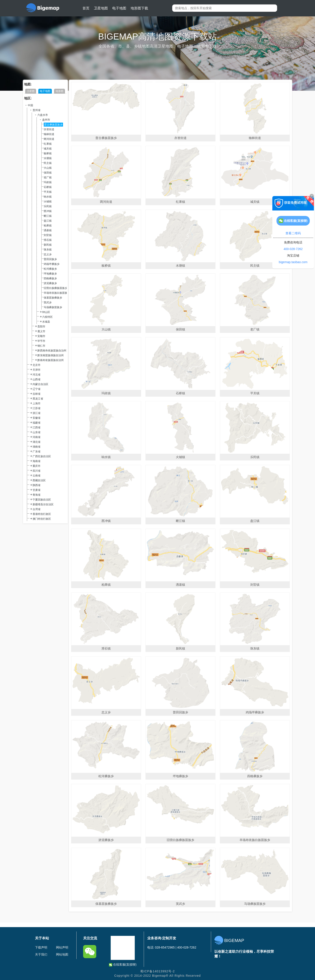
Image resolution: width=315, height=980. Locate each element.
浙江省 (37, 413)
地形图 (59, 91)
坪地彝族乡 (50, 274)
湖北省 (37, 442)
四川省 (37, 471)
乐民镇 (48, 206)
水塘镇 (48, 158)
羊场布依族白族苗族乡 (57, 293)
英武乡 (48, 302)
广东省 (37, 452)
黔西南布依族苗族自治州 (52, 351)
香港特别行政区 (42, 514)
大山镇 (48, 168)
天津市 (37, 370)
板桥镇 (48, 153)
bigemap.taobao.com (293, 262)
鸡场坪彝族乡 (52, 264)
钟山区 (46, 312)
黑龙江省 (38, 399)
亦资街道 (49, 129)
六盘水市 (43, 115)
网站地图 (62, 954)
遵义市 (41, 331)
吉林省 (37, 394)
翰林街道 (49, 134)
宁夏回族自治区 (42, 500)
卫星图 (31, 91)
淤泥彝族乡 (50, 283)
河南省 (37, 437)
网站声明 (62, 947)
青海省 (37, 495)
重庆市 (37, 466)
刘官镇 (48, 235)
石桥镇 (48, 187)
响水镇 (48, 197)
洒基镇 (48, 230)
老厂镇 (48, 177)
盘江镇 (48, 221)
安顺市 (41, 336)
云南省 (37, 476)
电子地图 (119, 8)
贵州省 (37, 110)
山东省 (37, 432)
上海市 (37, 403)
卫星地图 (101, 8)
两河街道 (49, 139)
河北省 (37, 375)
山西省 (37, 379)
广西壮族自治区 (42, 456)
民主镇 (48, 163)
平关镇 (48, 192)
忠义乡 (48, 254)
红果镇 (48, 144)
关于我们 (41, 954)
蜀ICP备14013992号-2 (157, 971)
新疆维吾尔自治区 (43, 504)
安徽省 (37, 418)
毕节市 (41, 341)
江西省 (37, 427)
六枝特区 (47, 317)
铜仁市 (41, 346)
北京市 (37, 365)
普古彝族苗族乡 (53, 125)
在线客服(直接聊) (123, 965)
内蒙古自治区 (40, 384)
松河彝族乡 (50, 269)
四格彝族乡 (50, 278)
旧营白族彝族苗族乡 (56, 288)
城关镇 (48, 149)
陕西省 (37, 485)
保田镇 (48, 173)
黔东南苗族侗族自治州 (51, 355)
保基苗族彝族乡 (53, 298)
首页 (86, 8)
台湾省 (37, 509)
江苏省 (37, 408)
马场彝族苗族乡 (53, 307)
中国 (30, 105)
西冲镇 (48, 211)
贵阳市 (41, 327)
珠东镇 (48, 250)
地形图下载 (139, 8)
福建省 (37, 423)
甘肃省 (37, 490)
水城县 (46, 322)
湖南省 (37, 447)
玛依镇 (48, 182)
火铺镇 (48, 202)
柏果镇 (48, 226)
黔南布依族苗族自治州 (51, 360)
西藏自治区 (39, 480)
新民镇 (48, 245)
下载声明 (41, 947)
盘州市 (46, 120)
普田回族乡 (50, 259)
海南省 (37, 461)
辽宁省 (37, 389)
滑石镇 (48, 240)
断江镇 (48, 216)
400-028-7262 (293, 249)
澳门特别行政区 (42, 519)
